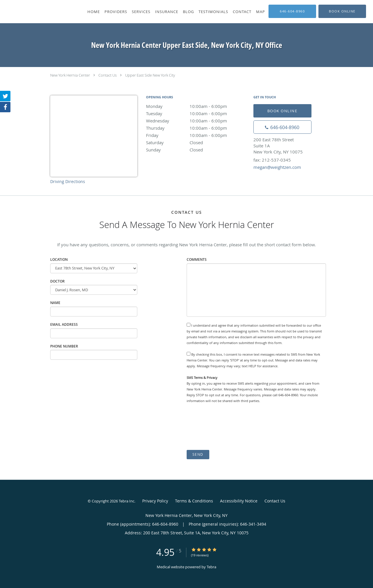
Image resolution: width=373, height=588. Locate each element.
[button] (342, 11)
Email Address (64, 324)
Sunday (197, 150)
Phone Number (64, 346)
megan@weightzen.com (277, 167)
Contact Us (108, 75)
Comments (197, 259)
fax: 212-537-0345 (272, 160)
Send (198, 454)
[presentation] (231, 427)
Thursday (197, 128)
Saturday (197, 142)
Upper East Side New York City (150, 75)
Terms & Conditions (194, 501)
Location (59, 259)
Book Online (282, 111)
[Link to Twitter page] (5, 96)
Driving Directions (68, 181)
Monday (197, 106)
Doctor (57, 281)
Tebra (211, 567)
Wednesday (197, 121)
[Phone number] (282, 127)
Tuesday (197, 113)
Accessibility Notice (239, 501)
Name (55, 303)
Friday (197, 135)
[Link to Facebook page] (5, 107)
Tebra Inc (127, 501)
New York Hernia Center (70, 75)
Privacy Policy (155, 501)
